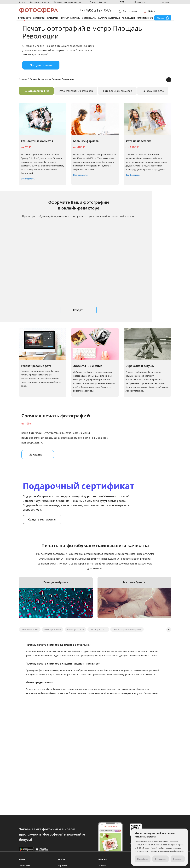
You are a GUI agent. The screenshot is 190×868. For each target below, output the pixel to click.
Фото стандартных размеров (76, 96)
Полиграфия (128, 21)
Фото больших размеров (117, 96)
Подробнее (143, 859)
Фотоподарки (89, 21)
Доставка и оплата (39, 2)
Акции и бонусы (98, 2)
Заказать (38, 459)
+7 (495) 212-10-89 (95, 11)
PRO (122, 2)
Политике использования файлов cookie (166, 851)
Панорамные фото (153, 96)
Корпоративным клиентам (68, 2)
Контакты (102, 866)
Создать (79, 315)
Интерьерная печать (70, 21)
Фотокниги (39, 21)
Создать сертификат (42, 524)
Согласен (178, 859)
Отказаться (161, 859)
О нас (22, 2)
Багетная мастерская (109, 21)
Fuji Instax (62, 866)
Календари (52, 21)
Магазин (161, 21)
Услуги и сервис (145, 21)
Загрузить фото (41, 70)
